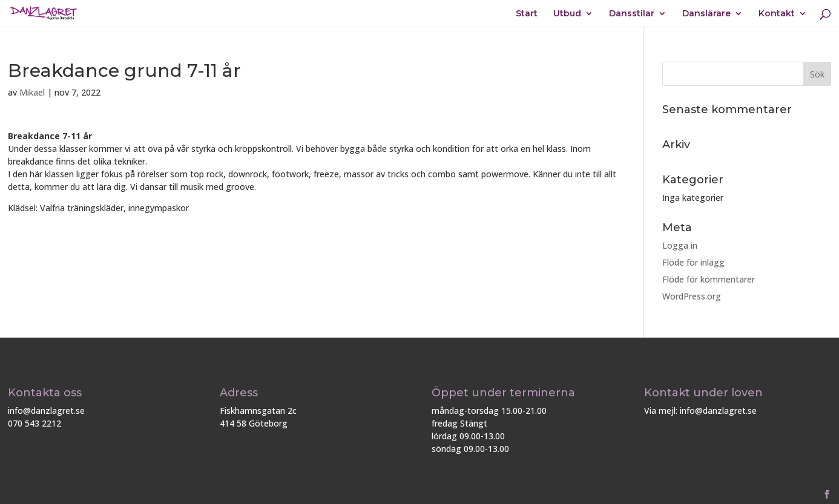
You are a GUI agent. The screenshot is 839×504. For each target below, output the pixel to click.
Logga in (680, 245)
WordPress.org (692, 296)
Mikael (32, 92)
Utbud (567, 14)
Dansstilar (632, 14)
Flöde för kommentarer (709, 279)
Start (527, 14)
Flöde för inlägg (693, 262)
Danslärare (706, 14)
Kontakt (777, 14)
